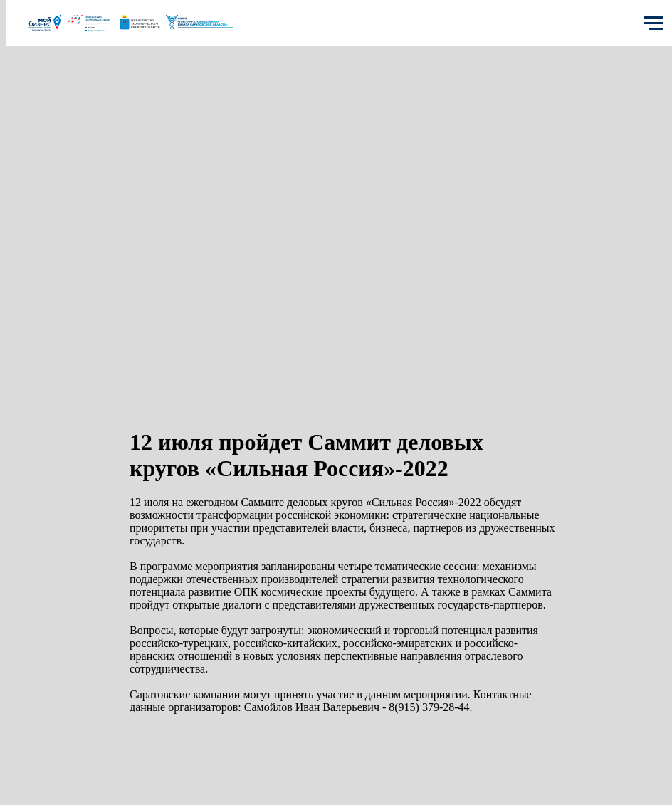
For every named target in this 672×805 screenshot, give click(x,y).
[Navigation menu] (653, 23)
